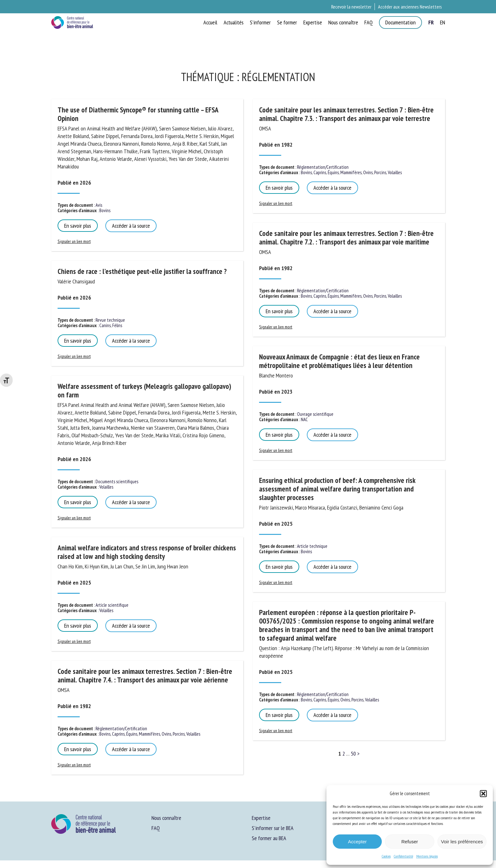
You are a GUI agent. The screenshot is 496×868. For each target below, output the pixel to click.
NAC (304, 419)
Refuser (410, 842)
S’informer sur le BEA (273, 828)
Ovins (166, 734)
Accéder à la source (131, 226)
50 (353, 754)
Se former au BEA (269, 838)
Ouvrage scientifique (315, 414)
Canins (105, 325)
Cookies (386, 856)
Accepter (357, 842)
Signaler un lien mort (74, 241)
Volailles (106, 487)
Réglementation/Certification (121, 729)
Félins (117, 325)
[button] (483, 794)
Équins (132, 734)
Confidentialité (403, 856)
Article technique (312, 546)
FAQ (156, 828)
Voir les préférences (462, 842)
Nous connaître (166, 818)
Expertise (261, 818)
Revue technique (110, 320)
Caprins (118, 734)
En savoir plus (78, 226)
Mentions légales (427, 856)
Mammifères (149, 734)
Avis (99, 205)
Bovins (105, 210)
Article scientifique (112, 605)
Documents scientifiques (117, 482)
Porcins (179, 734)
